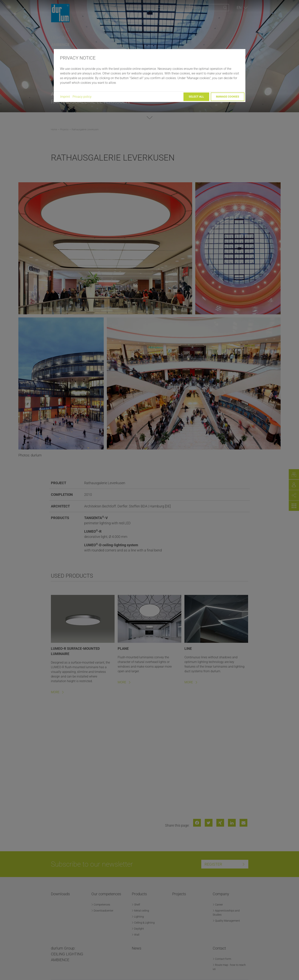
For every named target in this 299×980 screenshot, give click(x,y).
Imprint (65, 97)
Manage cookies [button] (228, 97)
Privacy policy (82, 97)
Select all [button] (196, 97)
